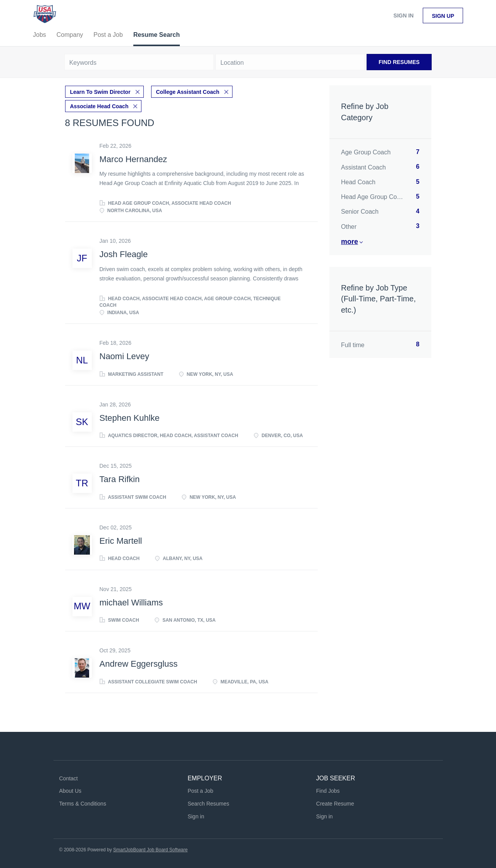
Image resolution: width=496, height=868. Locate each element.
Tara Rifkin (120, 479)
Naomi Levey (124, 356)
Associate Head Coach (99, 105)
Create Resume (335, 803)
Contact (69, 778)
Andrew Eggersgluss (139, 663)
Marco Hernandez (133, 158)
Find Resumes (399, 62)
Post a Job (200, 790)
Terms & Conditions (83, 803)
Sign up (443, 16)
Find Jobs (328, 790)
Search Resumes (208, 803)
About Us (71, 790)
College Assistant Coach (188, 92)
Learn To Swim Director (100, 92)
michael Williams (131, 602)
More (350, 242)
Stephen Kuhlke (130, 417)
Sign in (403, 16)
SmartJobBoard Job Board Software (150, 849)
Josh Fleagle (124, 254)
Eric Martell (121, 540)
